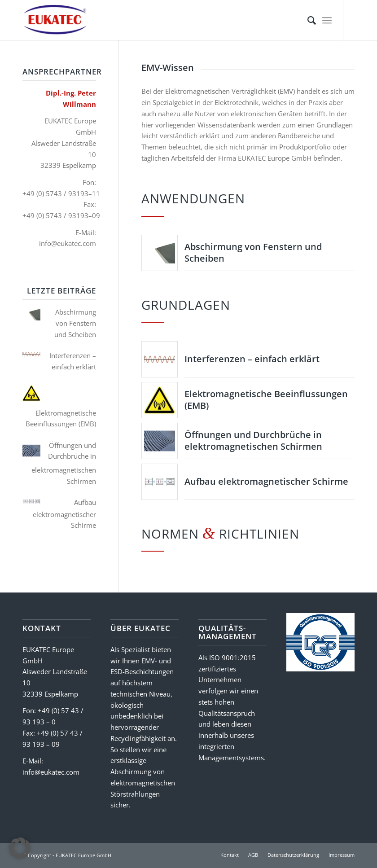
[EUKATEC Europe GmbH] (55, 20)
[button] (20, 848)
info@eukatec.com (68, 243)
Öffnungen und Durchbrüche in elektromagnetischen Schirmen (253, 441)
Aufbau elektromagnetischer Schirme (266, 481)
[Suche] (307, 20)
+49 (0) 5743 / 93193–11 (61, 193)
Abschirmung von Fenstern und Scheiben (253, 252)
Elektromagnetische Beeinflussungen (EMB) (266, 400)
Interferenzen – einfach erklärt (252, 359)
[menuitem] (307, 20)
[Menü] (327, 20)
